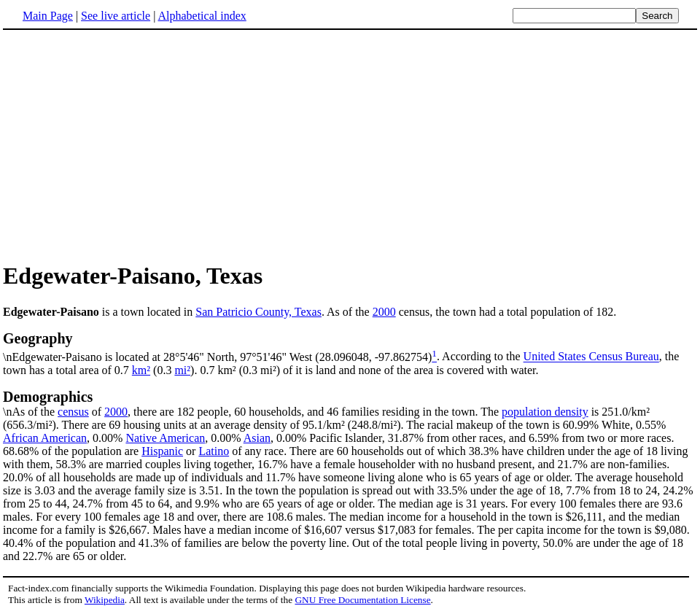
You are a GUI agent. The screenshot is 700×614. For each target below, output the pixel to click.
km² (141, 370)
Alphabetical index (202, 16)
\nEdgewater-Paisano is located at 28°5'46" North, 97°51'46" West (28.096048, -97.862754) (350, 346)
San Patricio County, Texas (258, 312)
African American (45, 438)
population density (545, 412)
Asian (257, 438)
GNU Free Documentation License (362, 600)
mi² (182, 370)
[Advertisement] (125, 145)
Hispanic (162, 451)
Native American (165, 438)
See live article (116, 16)
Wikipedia (105, 600)
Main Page (48, 16)
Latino (214, 451)
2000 (384, 312)
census (73, 412)
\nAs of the (350, 403)
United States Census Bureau (591, 357)
